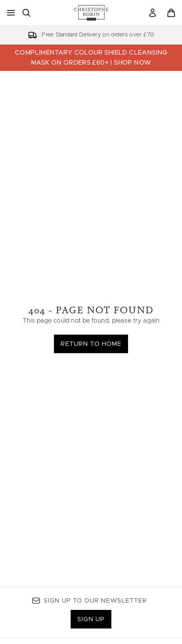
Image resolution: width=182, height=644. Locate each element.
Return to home (91, 344)
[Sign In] (153, 13)
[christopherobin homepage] (91, 13)
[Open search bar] (26, 13)
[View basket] (171, 13)
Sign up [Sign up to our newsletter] (91, 619)
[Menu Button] (11, 13)
